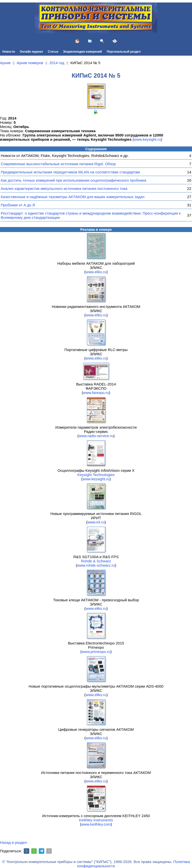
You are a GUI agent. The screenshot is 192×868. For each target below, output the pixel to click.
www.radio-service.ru (96, 436)
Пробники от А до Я (18, 205)
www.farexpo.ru (96, 393)
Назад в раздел (13, 842)
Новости (9, 52)
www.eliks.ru (96, 272)
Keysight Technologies (96, 475)
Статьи (53, 52)
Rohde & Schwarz (96, 561)
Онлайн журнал (31, 52)
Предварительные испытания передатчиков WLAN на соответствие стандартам (70, 172)
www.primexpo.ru (96, 652)
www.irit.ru (96, 522)
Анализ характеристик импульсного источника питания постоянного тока (64, 188)
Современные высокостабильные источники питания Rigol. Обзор (58, 164)
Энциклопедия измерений (82, 52)
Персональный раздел (124, 52)
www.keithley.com (96, 824)
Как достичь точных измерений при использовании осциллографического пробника (73, 180)
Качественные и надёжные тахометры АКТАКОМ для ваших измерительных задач (73, 197)
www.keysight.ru (147, 139)
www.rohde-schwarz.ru (96, 565)
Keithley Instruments (96, 820)
